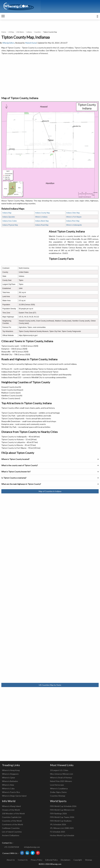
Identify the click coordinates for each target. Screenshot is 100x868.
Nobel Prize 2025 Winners (61, 781)
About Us (11, 860)
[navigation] (3, 16)
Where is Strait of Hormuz (61, 778)
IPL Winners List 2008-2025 (62, 828)
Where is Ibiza (8, 785)
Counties (38, 32)
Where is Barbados (10, 781)
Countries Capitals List (12, 817)
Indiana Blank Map (42, 221)
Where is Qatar (9, 778)
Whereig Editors (8, 43)
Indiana (29, 32)
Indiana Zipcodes (9, 217)
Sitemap (89, 860)
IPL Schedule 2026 (58, 824)
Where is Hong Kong (11, 770)
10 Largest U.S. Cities (59, 770)
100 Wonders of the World (13, 813)
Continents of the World (12, 824)
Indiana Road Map (42, 225)
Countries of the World (12, 821)
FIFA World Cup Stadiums (61, 821)
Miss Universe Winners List (62, 774)
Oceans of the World (11, 810)
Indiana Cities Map (73, 213)
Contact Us (23, 860)
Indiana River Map (73, 221)
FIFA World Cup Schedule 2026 (63, 806)
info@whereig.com (32, 847)
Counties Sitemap (58, 796)
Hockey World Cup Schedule (62, 835)
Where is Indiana (41, 217)
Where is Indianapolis (74, 225)
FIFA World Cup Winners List (62, 810)
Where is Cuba (8, 788)
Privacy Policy (36, 860)
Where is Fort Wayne (74, 217)
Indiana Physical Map (10, 225)
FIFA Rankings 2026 (58, 813)
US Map (11, 32)
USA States (20, 32)
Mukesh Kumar (31, 43)
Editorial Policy (51, 860)
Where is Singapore (10, 774)
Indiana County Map (42, 213)
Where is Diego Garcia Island (14, 796)
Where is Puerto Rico (11, 792)
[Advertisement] (50, 76)
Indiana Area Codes (10, 221)
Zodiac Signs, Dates (58, 792)
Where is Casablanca (59, 788)
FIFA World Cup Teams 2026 (62, 817)
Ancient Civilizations (11, 835)
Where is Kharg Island (11, 806)
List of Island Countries (12, 832)
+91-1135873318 (12, 847)
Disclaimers (66, 860)
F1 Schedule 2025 (58, 832)
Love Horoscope (57, 785)
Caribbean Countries (11, 828)
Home (4, 32)
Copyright (78, 860)
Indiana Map (7, 213)
